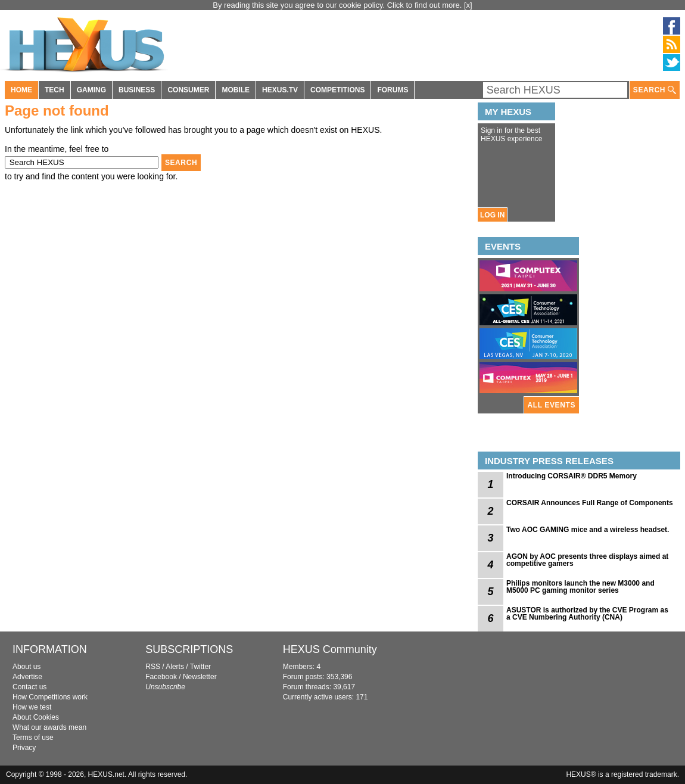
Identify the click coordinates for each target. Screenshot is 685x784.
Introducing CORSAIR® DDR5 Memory (572, 476)
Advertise (27, 677)
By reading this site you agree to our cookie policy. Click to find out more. (338, 5)
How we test (32, 707)
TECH (55, 90)
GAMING (91, 90)
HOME (21, 90)
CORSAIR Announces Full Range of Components (590, 503)
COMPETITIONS (337, 90)
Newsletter (200, 677)
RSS (153, 667)
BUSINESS (137, 90)
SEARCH (655, 90)
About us (27, 667)
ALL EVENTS (552, 405)
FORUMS (393, 90)
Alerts (175, 667)
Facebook (161, 677)
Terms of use (33, 738)
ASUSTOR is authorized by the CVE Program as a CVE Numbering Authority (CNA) (587, 614)
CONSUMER (188, 90)
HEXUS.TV (280, 90)
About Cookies (36, 717)
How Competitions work (50, 697)
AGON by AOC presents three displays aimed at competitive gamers (587, 560)
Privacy (24, 748)
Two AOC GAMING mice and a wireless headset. (588, 530)
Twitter (200, 667)
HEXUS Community (330, 649)
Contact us (29, 687)
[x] (468, 5)
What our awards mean (49, 727)
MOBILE (236, 90)
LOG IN (492, 215)
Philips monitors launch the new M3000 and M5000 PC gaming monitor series (580, 587)
